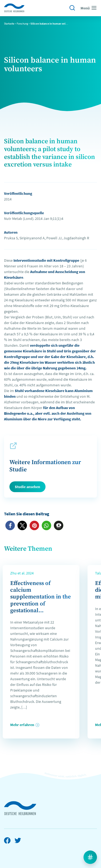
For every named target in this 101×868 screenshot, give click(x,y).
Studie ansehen (27, 487)
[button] (10, 525)
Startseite (9, 24)
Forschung (22, 24)
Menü (89, 8)
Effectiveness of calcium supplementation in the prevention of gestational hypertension (41, 600)
